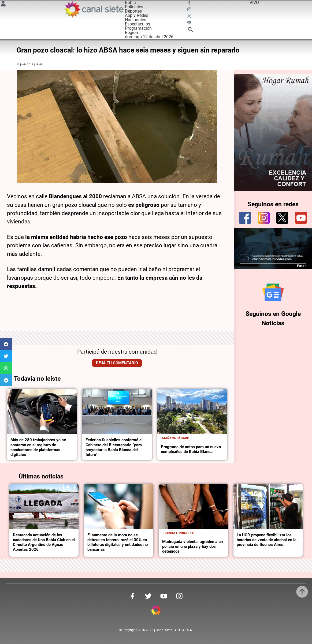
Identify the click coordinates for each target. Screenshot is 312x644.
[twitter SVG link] (190, 17)
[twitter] (282, 218)
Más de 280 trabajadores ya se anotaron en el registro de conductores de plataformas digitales (38, 447)
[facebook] (245, 218)
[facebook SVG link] (190, 4)
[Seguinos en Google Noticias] (273, 292)
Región (131, 33)
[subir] (302, 592)
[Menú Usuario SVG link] (3, 5)
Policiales (134, 7)
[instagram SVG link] (190, 10)
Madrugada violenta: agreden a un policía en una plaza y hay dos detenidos (192, 546)
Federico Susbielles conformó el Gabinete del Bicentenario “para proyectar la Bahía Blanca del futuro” (114, 447)
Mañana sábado (176, 438)
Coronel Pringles (179, 533)
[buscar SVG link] (190, 30)
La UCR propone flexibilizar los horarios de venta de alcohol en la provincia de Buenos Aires (267, 540)
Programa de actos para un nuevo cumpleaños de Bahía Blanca (191, 449)
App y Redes (137, 15)
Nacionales (135, 20)
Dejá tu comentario (117, 363)
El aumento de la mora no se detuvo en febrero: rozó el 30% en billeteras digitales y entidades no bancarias (118, 542)
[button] (6, 344)
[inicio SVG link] (156, 611)
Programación (138, 28)
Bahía (130, 3)
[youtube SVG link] (190, 23)
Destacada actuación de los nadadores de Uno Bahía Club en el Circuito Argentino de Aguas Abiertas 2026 (44, 542)
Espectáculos (138, 24)
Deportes (133, 11)
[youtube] (301, 218)
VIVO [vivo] (254, 3)
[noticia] (42, 411)
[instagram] (264, 218)
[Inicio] (94, 9)
